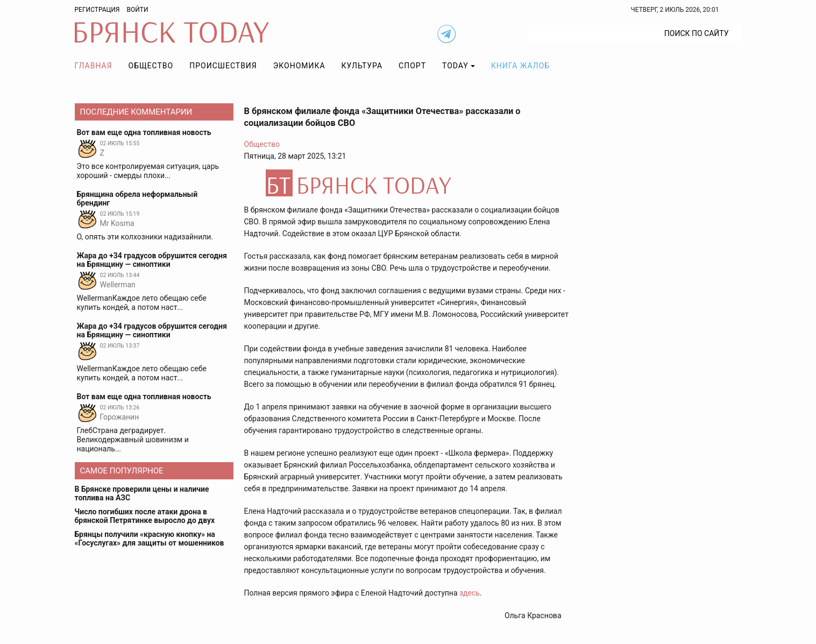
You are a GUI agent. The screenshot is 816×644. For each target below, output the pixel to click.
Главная (94, 66)
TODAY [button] (455, 66)
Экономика (299, 66)
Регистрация (97, 10)
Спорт (412, 66)
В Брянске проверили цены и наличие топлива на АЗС (142, 493)
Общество (151, 66)
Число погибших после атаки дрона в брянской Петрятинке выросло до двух (145, 516)
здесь (470, 593)
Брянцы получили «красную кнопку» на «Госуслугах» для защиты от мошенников (150, 539)
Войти (137, 10)
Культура (362, 66)
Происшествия (223, 66)
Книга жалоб (520, 66)
